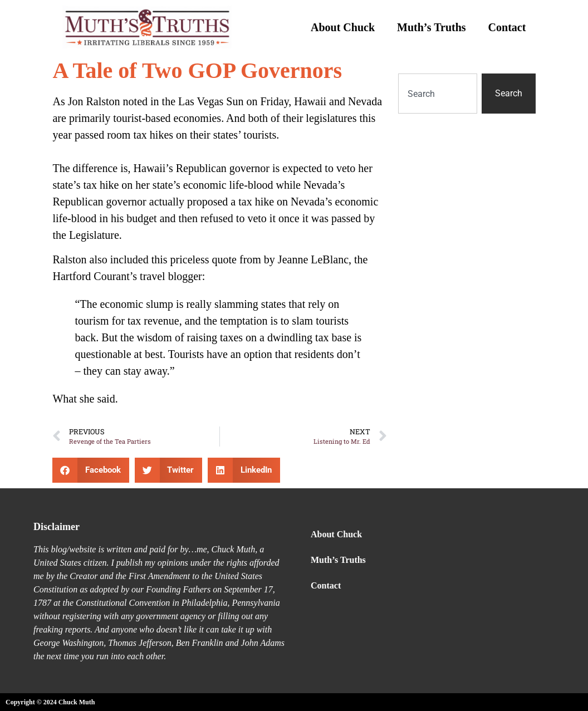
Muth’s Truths (432, 27)
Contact (507, 27)
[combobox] (437, 94)
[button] (91, 470)
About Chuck (343, 27)
